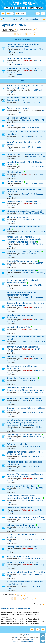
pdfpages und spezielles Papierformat (24, 211)
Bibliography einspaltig (17, 217)
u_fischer (25, 400)
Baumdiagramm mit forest (19, 556)
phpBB (16, 637)
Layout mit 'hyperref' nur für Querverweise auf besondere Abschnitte (25, 389)
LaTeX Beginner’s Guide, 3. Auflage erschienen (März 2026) (23, 45)
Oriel (23, 120)
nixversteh (26, 273)
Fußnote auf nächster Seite (19, 508)
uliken (24, 341)
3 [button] (21, 34)
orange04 (25, 488)
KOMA (24, 102)
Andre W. (25, 437)
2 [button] (18, 34)
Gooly (24, 456)
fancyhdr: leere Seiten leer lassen (22, 486)
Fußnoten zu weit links (17, 444)
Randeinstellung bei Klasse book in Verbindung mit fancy (23, 281)
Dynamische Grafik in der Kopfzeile (23, 562)
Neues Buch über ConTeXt (19, 58)
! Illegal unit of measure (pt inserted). (24, 251)
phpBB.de (31, 639)
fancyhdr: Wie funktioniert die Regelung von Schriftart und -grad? (25, 475)
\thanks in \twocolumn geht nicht (22, 261)
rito (23, 167)
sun (23, 558)
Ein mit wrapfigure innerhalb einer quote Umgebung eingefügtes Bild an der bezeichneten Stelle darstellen (25, 422)
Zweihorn (25, 392)
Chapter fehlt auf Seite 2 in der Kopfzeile (25, 517)
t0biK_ (24, 520)
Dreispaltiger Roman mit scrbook (22, 378)
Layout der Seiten (13, 25)
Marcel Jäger (27, 136)
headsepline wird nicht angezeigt (22, 547)
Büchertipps (20, 64)
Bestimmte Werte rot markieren (21, 271)
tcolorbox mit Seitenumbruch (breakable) (26, 572)
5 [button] (27, 34)
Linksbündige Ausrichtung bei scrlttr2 (24, 435)
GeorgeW (25, 194)
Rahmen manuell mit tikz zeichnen (23, 347)
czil (23, 213)
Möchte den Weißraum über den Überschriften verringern (21, 294)
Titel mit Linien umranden (18, 108)
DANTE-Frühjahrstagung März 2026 (23, 68)
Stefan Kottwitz (28, 61)
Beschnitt (11, 125)
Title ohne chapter (15, 172)
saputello (25, 244)
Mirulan (25, 231)
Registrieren (21, 8)
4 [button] (24, 34)
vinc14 (24, 147)
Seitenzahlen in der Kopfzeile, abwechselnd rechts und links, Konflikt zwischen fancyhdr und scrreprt (24, 239)
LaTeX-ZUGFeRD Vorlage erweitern (23, 201)
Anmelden (9, 8)
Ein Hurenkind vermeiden (18, 118)
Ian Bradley (27, 635)
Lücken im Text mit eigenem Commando (25, 154)
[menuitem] (10, 13)
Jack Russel (26, 219)
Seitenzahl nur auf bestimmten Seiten (24, 398)
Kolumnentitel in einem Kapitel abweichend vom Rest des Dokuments (24, 497)
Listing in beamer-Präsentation (21, 525)
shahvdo (25, 49)
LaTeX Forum (23, 4)
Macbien (25, 285)
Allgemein (19, 53)
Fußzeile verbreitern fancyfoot (20, 356)
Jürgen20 (25, 539)
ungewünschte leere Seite (18, 327)
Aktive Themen (35, 8)
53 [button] (31, 34)
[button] (12, 34)
